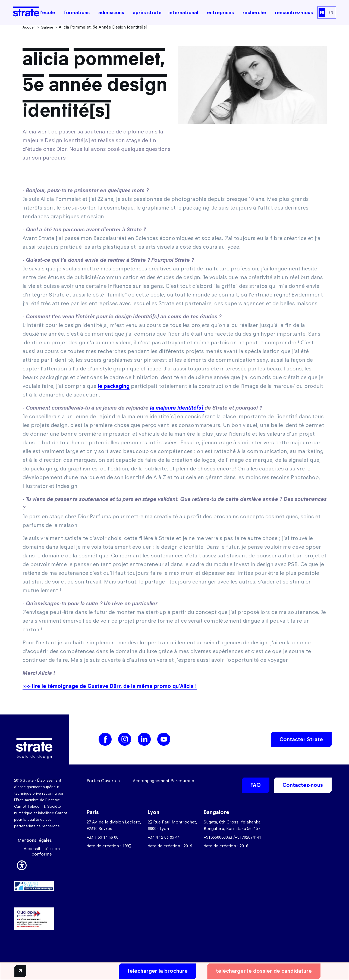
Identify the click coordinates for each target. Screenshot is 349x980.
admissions (111, 13)
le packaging (114, 386)
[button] (22, 864)
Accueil (29, 27)
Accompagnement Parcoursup (164, 781)
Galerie (47, 27)
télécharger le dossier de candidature (262, 971)
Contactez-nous (303, 785)
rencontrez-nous (294, 13)
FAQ (256, 785)
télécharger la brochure (155, 971)
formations (77, 13)
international (183, 13)
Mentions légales (35, 840)
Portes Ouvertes (103, 781)
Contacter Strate (301, 739)
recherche (254, 13)
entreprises (220, 13)
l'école (47, 13)
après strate (147, 13)
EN (331, 13)
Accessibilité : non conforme (42, 851)
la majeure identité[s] (177, 408)
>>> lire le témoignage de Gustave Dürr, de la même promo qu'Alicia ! (110, 686)
